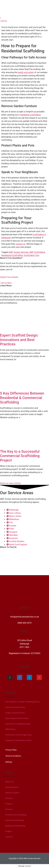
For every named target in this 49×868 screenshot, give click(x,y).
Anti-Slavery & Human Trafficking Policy (23, 702)
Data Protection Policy (15, 707)
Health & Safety (12, 793)
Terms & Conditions (13, 756)
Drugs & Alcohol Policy (15, 713)
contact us (21, 244)
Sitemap (9, 762)
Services (9, 809)
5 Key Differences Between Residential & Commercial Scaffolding (22, 398)
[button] (24, 18)
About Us (9, 782)
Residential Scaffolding (12, 255)
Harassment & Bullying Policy (18, 724)
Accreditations (12, 787)
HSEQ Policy (11, 729)
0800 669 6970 (24, 623)
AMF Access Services (19, 252)
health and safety (26, 72)
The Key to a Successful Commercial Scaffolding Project (20, 456)
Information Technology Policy (19, 735)
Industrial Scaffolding (15, 820)
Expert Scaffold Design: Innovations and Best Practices (19, 340)
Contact (9, 837)
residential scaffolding (30, 115)
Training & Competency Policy (18, 740)
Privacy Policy (11, 750)
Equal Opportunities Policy (17, 718)
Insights (9, 831)
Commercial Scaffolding (16, 815)
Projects (9, 804)
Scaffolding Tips (31, 255)
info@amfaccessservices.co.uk (24, 617)
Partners (9, 798)
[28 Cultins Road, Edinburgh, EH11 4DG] (24, 561)
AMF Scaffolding (37, 252)
